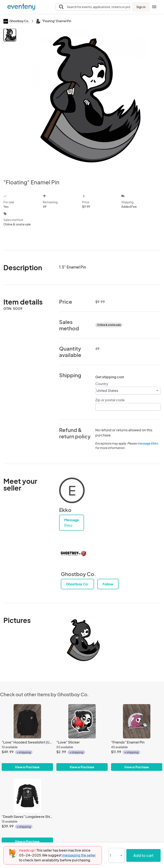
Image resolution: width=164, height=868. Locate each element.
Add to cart (143, 855)
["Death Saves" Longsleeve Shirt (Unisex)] (27, 796)
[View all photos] (89, 100)
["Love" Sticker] (82, 721)
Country (102, 384)
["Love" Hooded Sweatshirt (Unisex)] (27, 721)
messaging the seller (79, 855)
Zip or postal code (110, 400)
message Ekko (148, 443)
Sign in (141, 7)
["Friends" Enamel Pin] (137, 721)
